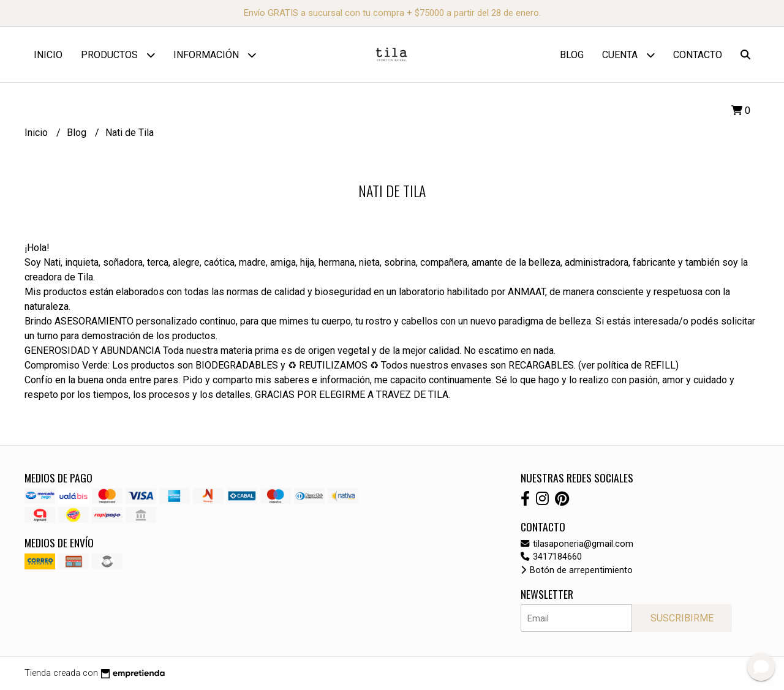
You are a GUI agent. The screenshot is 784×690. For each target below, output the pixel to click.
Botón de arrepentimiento (577, 570)
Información (215, 55)
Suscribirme (682, 618)
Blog (572, 55)
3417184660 (551, 557)
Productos (118, 55)
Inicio (48, 55)
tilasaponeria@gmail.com (577, 544)
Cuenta (628, 55)
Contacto (698, 55)
